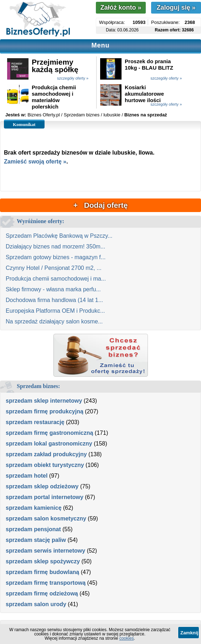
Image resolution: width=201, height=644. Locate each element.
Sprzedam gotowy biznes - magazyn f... (56, 257)
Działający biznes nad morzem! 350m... (55, 246)
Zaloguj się (176, 7)
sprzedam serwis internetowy (45, 551)
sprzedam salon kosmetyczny (46, 519)
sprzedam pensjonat (33, 529)
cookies (127, 638)
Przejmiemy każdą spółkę (55, 66)
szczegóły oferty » (73, 78)
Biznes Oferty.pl (44, 115)
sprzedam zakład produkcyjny (46, 454)
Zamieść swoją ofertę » (35, 162)
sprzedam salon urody (36, 604)
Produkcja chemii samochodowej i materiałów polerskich (54, 97)
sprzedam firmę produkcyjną (45, 411)
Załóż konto (121, 7)
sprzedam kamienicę (34, 508)
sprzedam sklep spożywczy (43, 561)
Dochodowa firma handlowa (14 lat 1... (54, 300)
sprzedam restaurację (35, 422)
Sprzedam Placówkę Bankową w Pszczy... (59, 236)
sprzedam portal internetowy (45, 497)
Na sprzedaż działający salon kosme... (54, 321)
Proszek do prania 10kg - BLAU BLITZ (149, 64)
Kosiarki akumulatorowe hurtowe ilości (144, 94)
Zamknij (189, 633)
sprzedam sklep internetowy (44, 401)
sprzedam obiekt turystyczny (45, 465)
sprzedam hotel (27, 476)
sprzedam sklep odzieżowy (42, 486)
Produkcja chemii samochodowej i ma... (56, 279)
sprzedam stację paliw (36, 540)
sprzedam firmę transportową (46, 583)
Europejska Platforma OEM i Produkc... (55, 311)
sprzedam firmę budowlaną (42, 572)
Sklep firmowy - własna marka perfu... (53, 289)
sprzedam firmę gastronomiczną (49, 433)
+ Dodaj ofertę (100, 205)
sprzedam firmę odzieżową (42, 593)
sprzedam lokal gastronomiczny (49, 444)
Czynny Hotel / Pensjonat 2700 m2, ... (54, 268)
